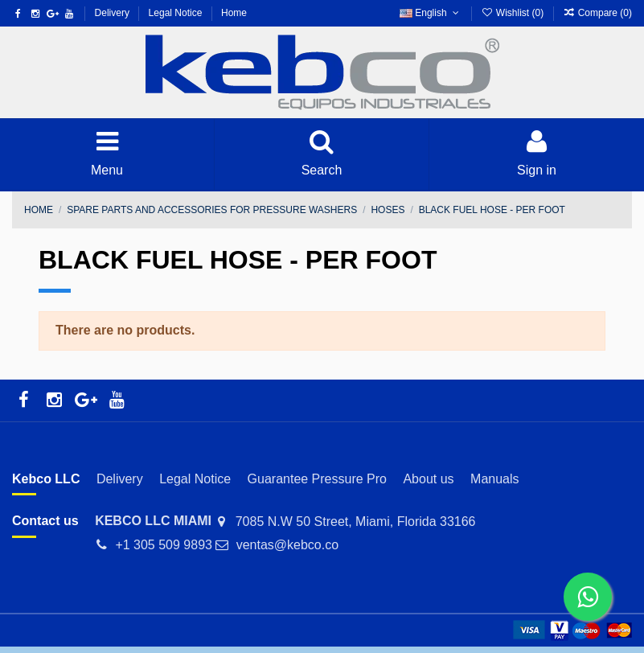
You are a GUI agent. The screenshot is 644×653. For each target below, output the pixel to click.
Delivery (114, 13)
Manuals (494, 479)
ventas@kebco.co (287, 545)
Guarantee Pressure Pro (317, 479)
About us (428, 479)
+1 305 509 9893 (164, 545)
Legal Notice (177, 13)
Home (234, 13)
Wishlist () (513, 13)
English (431, 13)
